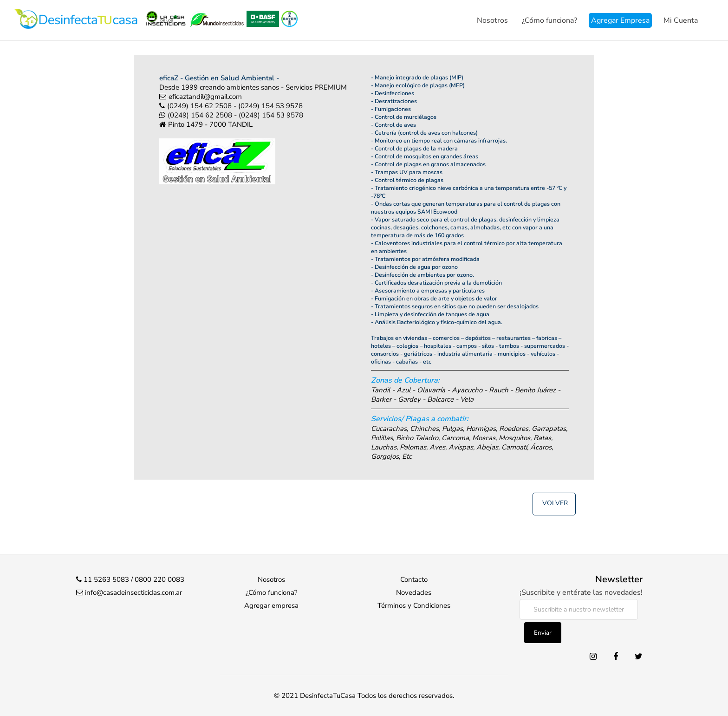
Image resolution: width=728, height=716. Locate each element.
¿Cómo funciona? (549, 20)
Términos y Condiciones (414, 605)
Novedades (414, 592)
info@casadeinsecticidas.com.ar (133, 592)
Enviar (543, 633)
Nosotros (492, 20)
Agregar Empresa (620, 20)
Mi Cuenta (681, 20)
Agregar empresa (271, 605)
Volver (555, 503)
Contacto (414, 579)
